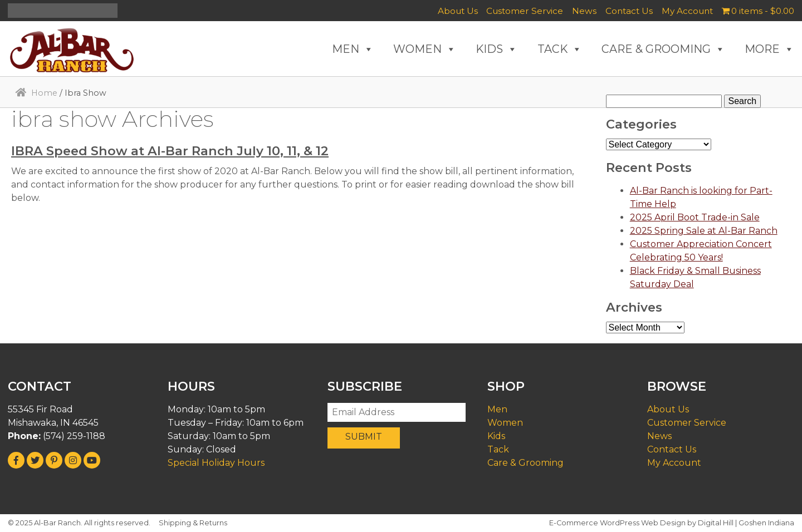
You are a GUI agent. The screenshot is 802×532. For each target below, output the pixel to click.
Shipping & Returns (193, 523)
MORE (769, 49)
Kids (496, 436)
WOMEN (425, 49)
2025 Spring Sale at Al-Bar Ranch (704, 231)
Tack (498, 449)
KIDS (497, 49)
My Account (687, 11)
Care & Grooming (525, 463)
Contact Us (629, 11)
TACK (560, 49)
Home (44, 93)
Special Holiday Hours (216, 463)
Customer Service (525, 11)
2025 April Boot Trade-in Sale (695, 217)
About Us (458, 11)
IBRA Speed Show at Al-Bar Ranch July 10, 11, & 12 (170, 151)
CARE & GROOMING (663, 49)
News (584, 11)
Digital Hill (716, 523)
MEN (353, 49)
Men (497, 409)
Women (505, 423)
